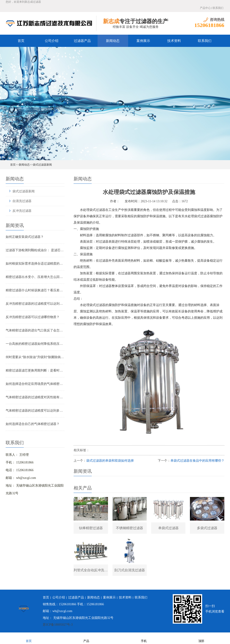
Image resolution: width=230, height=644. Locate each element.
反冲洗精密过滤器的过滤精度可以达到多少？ (35, 304)
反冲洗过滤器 (22, 211)
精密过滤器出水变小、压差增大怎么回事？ (35, 277)
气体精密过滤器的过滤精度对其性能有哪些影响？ (35, 397)
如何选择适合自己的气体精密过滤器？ (33, 424)
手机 (144, 638)
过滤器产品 (82, 41)
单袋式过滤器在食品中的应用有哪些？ (197, 461)
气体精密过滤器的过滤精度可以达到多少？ (35, 411)
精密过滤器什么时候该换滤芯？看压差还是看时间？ (35, 290)
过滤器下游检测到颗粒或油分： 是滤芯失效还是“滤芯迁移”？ (35, 250)
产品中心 (205, 8)
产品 (86, 638)
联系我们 (218, 8)
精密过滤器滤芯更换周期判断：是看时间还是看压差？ (35, 370)
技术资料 (174, 41)
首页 (21, 41)
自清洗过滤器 (22, 201)
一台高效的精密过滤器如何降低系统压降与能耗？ (35, 344)
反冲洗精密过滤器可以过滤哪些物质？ (33, 317)
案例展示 (143, 41)
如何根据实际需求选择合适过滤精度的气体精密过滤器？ (35, 264)
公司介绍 (52, 41)
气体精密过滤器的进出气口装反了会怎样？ (35, 330)
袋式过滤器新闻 (42, 165)
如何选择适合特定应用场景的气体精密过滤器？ (35, 384)
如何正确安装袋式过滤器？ (25, 237)
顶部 (201, 638)
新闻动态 (113, 41)
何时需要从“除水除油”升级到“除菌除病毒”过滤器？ (35, 357)
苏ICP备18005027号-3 (58, 625)
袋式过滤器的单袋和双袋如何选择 (110, 461)
